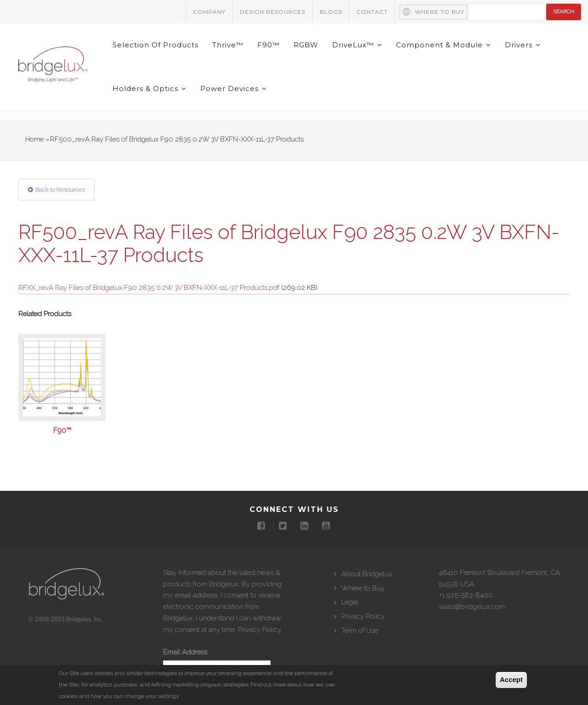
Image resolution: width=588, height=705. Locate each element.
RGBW (306, 45)
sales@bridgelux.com (472, 607)
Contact (372, 12)
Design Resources (273, 12)
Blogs (331, 12)
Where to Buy (440, 12)
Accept (511, 679)
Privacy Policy (259, 630)
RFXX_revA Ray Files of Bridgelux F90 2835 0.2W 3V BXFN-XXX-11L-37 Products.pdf (149, 288)
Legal (350, 602)
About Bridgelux (367, 574)
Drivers (523, 45)
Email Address (185, 652)
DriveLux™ (357, 45)
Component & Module (444, 45)
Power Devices (234, 88)
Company (209, 12)
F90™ (269, 45)
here (186, 696)
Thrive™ (228, 45)
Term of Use (360, 631)
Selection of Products (155, 45)
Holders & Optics (150, 88)
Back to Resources (60, 190)
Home (34, 139)
